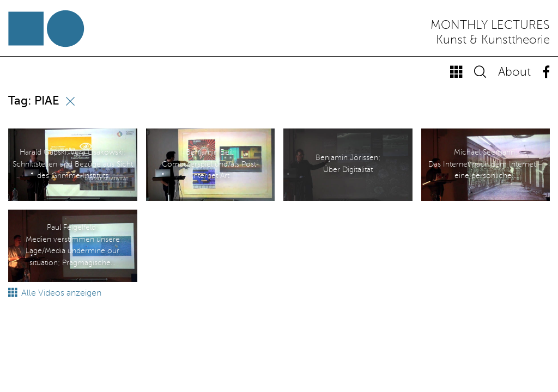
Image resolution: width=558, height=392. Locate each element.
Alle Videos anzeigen (55, 293)
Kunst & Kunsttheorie (493, 40)
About (514, 72)
